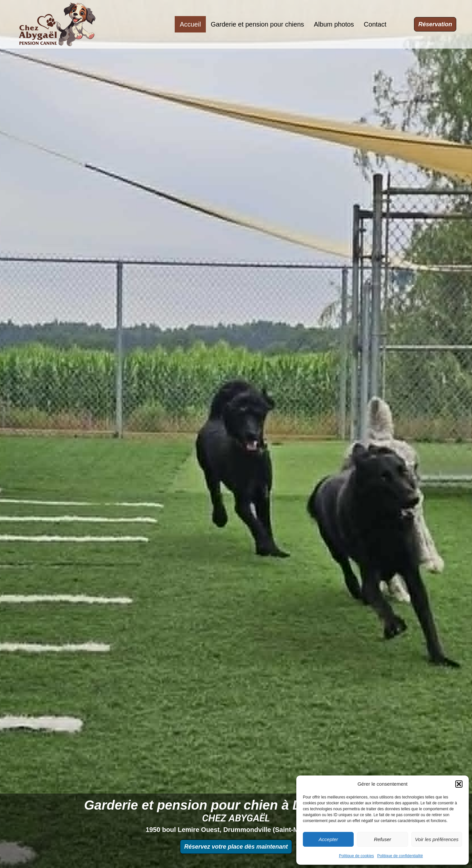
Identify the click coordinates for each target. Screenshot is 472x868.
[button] (459, 784)
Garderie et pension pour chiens (257, 24)
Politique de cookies (356, 856)
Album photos (334, 24)
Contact (375, 24)
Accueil (190, 24)
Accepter (328, 839)
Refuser (383, 839)
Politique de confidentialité (400, 856)
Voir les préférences (437, 839)
